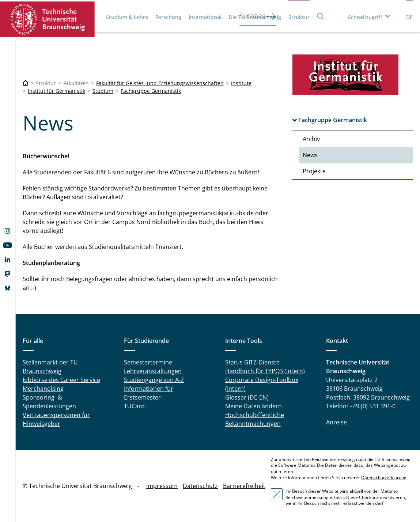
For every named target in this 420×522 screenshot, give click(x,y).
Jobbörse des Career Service (61, 380)
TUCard (134, 406)
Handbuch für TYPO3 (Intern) (265, 371)
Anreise (336, 422)
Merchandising (43, 389)
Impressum (162, 486)
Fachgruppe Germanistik (151, 91)
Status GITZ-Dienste (252, 362)
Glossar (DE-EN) (247, 397)
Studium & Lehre (127, 17)
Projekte (314, 171)
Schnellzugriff (365, 17)
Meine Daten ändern (253, 406)
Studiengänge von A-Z (154, 380)
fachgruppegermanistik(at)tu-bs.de (206, 213)
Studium (103, 91)
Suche (321, 16)
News (310, 155)
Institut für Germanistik (56, 91)
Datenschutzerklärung (384, 478)
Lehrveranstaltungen (153, 371)
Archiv (311, 139)
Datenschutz (200, 486)
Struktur (299, 17)
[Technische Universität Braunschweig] (26, 83)
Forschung (168, 17)
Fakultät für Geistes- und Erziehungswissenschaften (160, 83)
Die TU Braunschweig (255, 17)
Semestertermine (148, 362)
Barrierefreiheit (244, 486)
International (205, 17)
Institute (241, 83)
